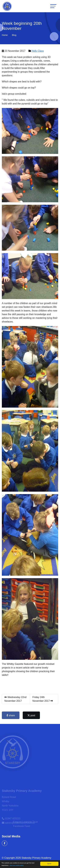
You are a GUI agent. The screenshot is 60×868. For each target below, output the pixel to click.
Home (5, 35)
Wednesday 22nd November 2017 (16, 699)
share (11, 715)
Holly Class (38, 51)
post (32, 715)
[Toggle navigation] (53, 6)
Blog (14, 35)
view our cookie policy (17, 865)
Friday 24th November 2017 (43, 699)
